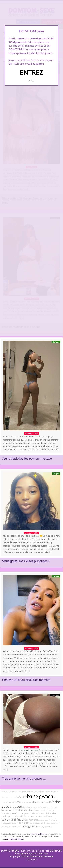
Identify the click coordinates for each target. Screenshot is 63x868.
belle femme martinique (40, 823)
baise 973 (5, 792)
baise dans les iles (17, 792)
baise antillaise (44, 813)
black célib (41, 811)
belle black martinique (47, 807)
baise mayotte (23, 823)
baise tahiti (19, 816)
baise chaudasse (31, 813)
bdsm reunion (14, 827)
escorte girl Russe (39, 834)
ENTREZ (32, 72)
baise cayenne (31, 816)
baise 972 (22, 797)
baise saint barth (10, 810)
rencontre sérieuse (14, 839)
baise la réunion (28, 810)
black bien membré (44, 820)
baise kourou (17, 813)
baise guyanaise (45, 827)
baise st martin (47, 792)
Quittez (32, 81)
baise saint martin (43, 802)
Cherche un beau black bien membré (26, 680)
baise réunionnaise (29, 807)
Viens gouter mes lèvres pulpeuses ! (26, 561)
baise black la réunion (47, 816)
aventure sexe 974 (33, 792)
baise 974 (16, 802)
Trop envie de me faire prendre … (24, 778)
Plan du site (32, 859)
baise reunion (30, 820)
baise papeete (27, 802)
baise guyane (29, 826)
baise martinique (12, 819)
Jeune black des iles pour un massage (27, 458)
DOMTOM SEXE (10, 851)
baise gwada (40, 796)
